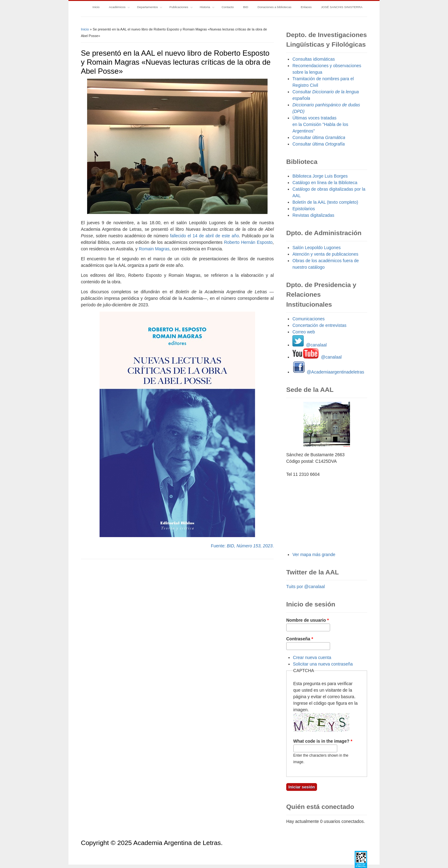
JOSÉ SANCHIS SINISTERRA (342, 7)
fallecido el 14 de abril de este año (204, 236)
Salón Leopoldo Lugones (317, 248)
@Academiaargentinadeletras (328, 372)
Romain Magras (154, 249)
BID (245, 7)
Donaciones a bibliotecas (275, 7)
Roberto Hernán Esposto (248, 242)
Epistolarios (304, 209)
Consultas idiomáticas (314, 59)
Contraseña (300, 639)
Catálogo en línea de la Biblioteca (325, 183)
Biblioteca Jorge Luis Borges (320, 176)
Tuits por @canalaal (306, 587)
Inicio (96, 7)
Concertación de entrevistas (320, 325)
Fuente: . (242, 546)
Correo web (304, 332)
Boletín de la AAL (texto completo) (325, 202)
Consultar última (319, 137)
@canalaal (310, 345)
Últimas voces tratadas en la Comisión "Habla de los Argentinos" (320, 124)
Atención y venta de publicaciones (325, 254)
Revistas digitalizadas (313, 215)
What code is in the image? (323, 741)
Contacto (228, 7)
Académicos (117, 8)
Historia (205, 8)
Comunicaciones (309, 319)
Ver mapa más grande (314, 555)
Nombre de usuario (308, 620)
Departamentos (147, 8)
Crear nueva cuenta (312, 657)
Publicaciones (179, 8)
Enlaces (306, 7)
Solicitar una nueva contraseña (323, 664)
